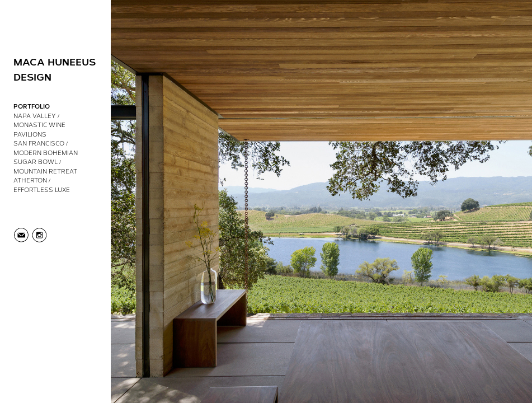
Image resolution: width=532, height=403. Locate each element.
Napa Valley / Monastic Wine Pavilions (39, 125)
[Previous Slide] (181, 201)
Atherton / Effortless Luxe (42, 185)
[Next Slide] (462, 201)
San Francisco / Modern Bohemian (46, 148)
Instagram (39, 235)
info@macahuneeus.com (22, 235)
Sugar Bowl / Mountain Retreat (45, 166)
